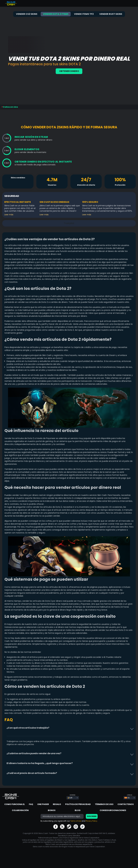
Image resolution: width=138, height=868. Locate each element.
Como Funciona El (15, 804)
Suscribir (92, 816)
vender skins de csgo (52, 713)
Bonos (52, 810)
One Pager (43, 804)
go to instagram (76, 827)
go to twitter (62, 827)
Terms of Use (76, 821)
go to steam (69, 827)
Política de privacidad (78, 804)
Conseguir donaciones (113, 810)
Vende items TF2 (84, 14)
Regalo (57, 804)
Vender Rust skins (111, 14)
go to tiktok (82, 827)
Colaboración (20, 810)
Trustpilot (13, 37)
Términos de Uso (104, 804)
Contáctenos (126, 804)
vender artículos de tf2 (112, 741)
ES (127, 798)
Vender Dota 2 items (56, 14)
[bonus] (62, 816)
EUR (70, 798)
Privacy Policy (91, 821)
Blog (78, 810)
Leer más (9, 215)
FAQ (31, 804)
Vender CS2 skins (27, 14)
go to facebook (56, 827)
